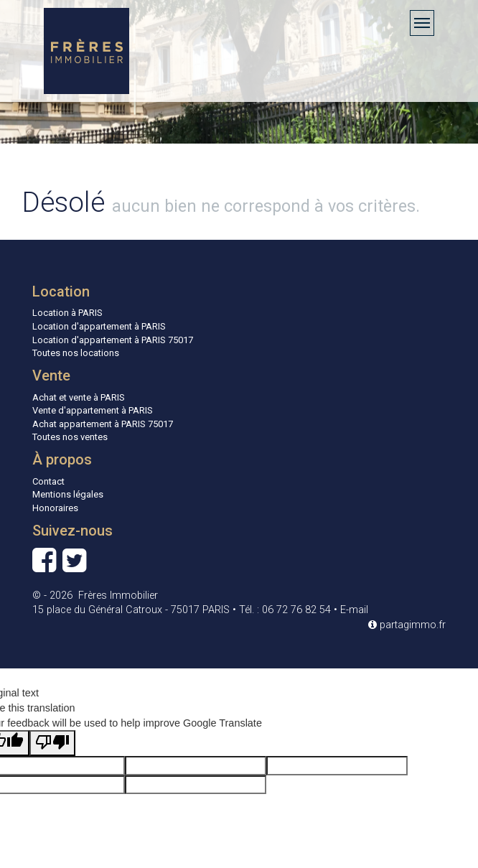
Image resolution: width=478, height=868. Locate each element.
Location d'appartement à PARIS (99, 326)
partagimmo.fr (407, 625)
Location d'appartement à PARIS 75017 (113, 340)
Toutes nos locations (76, 353)
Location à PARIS (67, 313)
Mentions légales (68, 494)
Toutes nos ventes (70, 437)
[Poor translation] (52, 743)
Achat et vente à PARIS (79, 397)
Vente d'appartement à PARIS (93, 410)
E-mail (354, 610)
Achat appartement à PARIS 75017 (103, 424)
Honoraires (55, 508)
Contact (48, 481)
